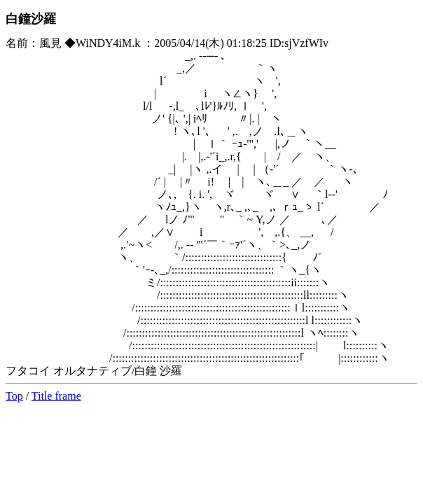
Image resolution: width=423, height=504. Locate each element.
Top (14, 396)
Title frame (56, 396)
